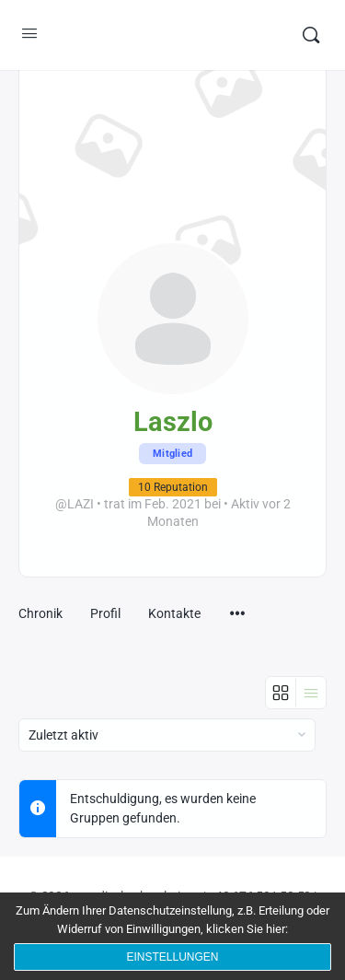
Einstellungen (172, 957)
